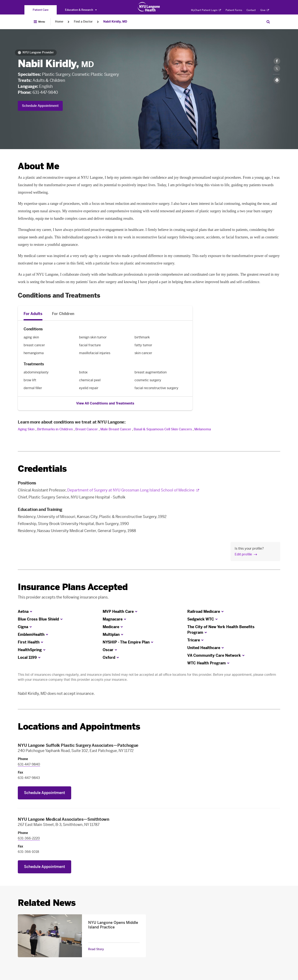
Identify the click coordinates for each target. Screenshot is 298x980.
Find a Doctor (83, 22)
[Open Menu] (39, 22)
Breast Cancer (87, 429)
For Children (63, 314)
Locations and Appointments (79, 727)
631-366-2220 (29, 838)
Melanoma (203, 429)
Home (59, 22)
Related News (47, 903)
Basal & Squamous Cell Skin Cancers (163, 429)
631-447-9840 (45, 92)
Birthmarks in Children (55, 429)
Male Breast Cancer (116, 429)
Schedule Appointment (40, 106)
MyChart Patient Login (206, 10)
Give (265, 10)
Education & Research (81, 10)
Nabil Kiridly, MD (115, 22)
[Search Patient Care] (268, 22)
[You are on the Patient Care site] (41, 10)
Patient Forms (234, 10)
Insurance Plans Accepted (73, 587)
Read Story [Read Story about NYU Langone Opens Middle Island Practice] (96, 949)
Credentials (42, 469)
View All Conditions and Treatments (105, 403)
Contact (251, 10)
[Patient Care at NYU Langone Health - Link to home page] (149, 7)
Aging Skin (26, 429)
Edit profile (243, 554)
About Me (38, 166)
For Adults (33, 314)
